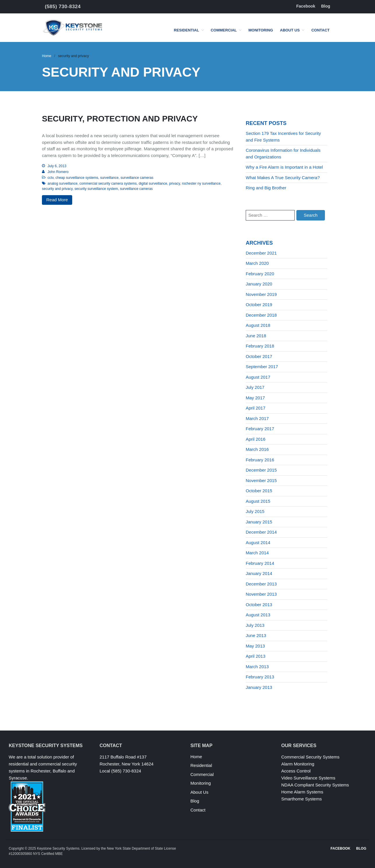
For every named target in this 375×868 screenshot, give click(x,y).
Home (47, 56)
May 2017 (255, 398)
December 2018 (261, 315)
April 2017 (256, 408)
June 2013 (256, 635)
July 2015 (255, 511)
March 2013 (257, 667)
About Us (290, 30)
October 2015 (259, 491)
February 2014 (260, 563)
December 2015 (261, 470)
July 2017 (255, 387)
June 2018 (256, 336)
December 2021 (261, 253)
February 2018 (260, 346)
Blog (326, 6)
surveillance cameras (137, 178)
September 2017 (262, 367)
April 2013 (256, 656)
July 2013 (255, 625)
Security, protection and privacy (120, 119)
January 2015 (259, 522)
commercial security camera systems (108, 184)
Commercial (224, 30)
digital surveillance (153, 184)
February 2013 (260, 677)
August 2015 (258, 501)
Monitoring (261, 30)
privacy (175, 184)
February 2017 (260, 429)
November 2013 (261, 594)
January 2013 (259, 687)
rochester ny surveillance (201, 184)
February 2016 (260, 460)
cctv (50, 178)
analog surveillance (62, 184)
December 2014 (261, 532)
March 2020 (257, 263)
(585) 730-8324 (63, 7)
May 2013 (255, 646)
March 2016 (257, 449)
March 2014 (257, 553)
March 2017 (257, 418)
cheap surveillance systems (77, 178)
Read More (57, 200)
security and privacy (57, 189)
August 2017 (258, 377)
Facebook (306, 6)
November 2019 (261, 294)
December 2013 (261, 584)
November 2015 (261, 480)
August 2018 (258, 325)
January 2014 (259, 573)
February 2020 (260, 274)
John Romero (58, 172)
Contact (320, 30)
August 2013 (258, 615)
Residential (186, 30)
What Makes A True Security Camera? (283, 178)
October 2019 (259, 305)
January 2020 (259, 284)
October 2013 (259, 605)
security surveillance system (96, 189)
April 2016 (256, 439)
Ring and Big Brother (266, 188)
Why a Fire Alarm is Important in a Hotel (284, 167)
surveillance (109, 178)
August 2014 (258, 542)
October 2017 (259, 356)
